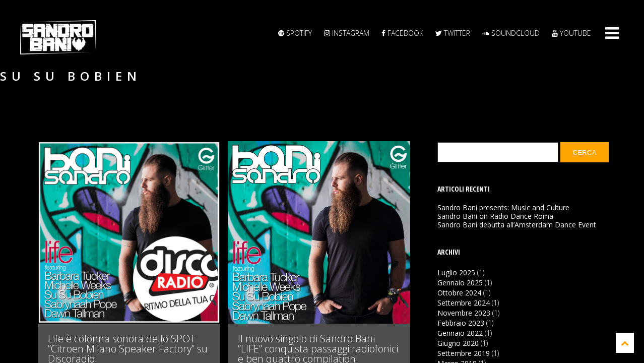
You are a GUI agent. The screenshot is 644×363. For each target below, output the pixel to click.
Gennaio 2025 (460, 283)
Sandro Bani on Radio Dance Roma (495, 216)
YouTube (571, 33)
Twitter (453, 33)
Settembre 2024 (464, 303)
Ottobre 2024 (459, 293)
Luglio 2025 (456, 273)
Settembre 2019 (464, 353)
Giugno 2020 (458, 343)
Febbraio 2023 (461, 323)
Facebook (402, 33)
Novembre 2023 (464, 313)
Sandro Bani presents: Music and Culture (503, 208)
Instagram (347, 33)
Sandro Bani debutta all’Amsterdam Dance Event (517, 225)
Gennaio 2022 (460, 333)
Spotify (295, 33)
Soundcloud (511, 33)
